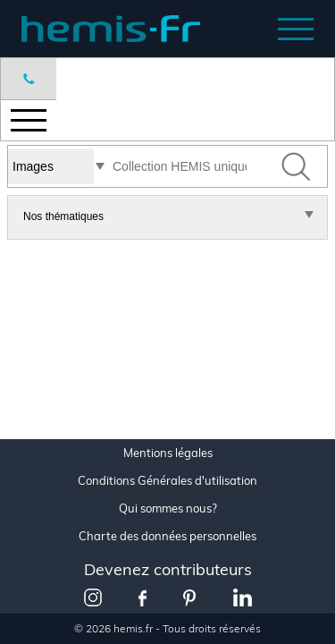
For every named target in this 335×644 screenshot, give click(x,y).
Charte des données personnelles (167, 536)
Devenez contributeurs (168, 569)
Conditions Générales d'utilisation (167, 481)
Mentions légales (168, 453)
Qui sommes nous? (168, 508)
